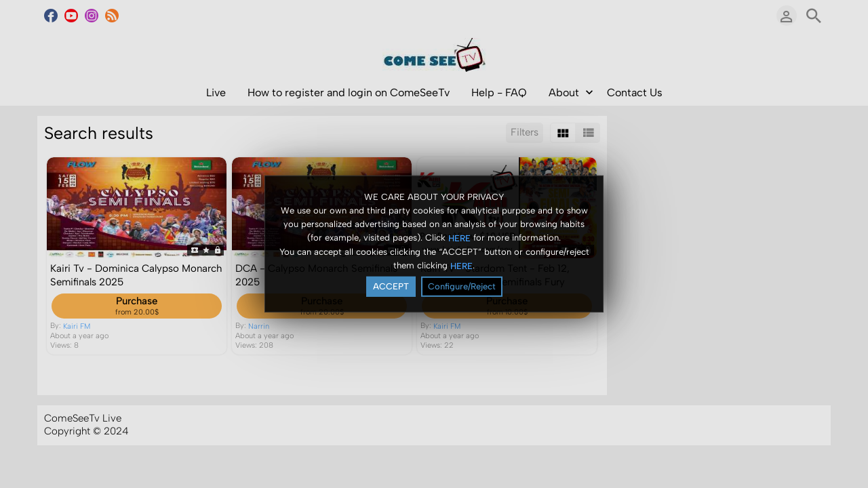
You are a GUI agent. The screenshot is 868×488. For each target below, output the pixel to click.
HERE (459, 238)
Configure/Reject (462, 286)
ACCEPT (391, 286)
